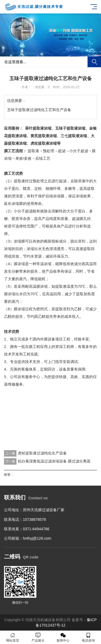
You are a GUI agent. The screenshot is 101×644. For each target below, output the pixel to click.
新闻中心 (63, 637)
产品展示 (38, 637)
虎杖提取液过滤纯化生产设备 (42, 453)
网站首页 (13, 637)
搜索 (94, 62)
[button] (51, 51)
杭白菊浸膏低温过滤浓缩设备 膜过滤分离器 (54, 461)
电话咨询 (88, 637)
